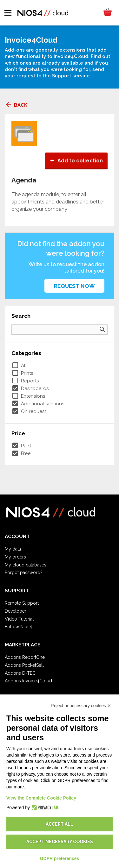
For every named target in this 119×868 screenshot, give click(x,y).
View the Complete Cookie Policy (41, 798)
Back (16, 105)
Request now (74, 286)
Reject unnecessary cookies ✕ (81, 706)
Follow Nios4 (18, 627)
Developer (16, 611)
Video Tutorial (19, 619)
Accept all (60, 824)
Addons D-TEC (20, 673)
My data (13, 549)
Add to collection (76, 161)
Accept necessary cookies (60, 842)
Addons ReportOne (25, 657)
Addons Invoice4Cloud (28, 681)
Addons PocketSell (24, 665)
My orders (15, 557)
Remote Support (22, 603)
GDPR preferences (60, 858)
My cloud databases (26, 565)
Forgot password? (24, 573)
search (102, 330)
